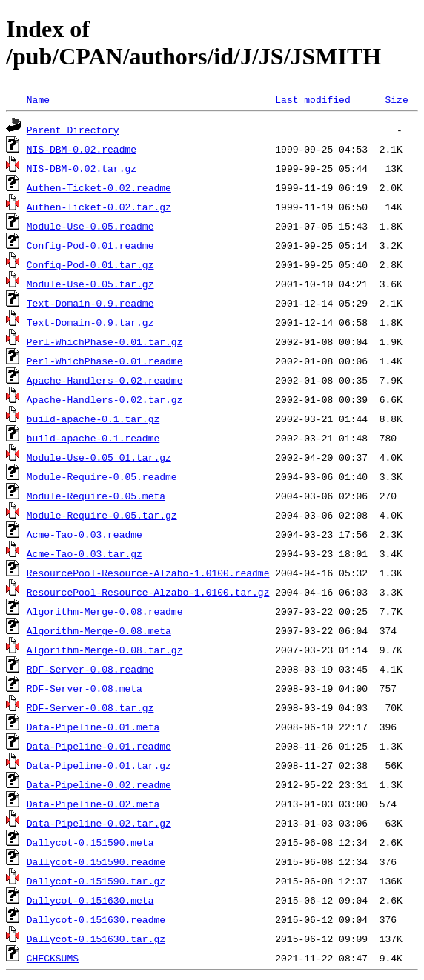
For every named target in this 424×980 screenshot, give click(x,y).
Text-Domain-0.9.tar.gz (90, 322)
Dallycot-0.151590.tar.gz (96, 881)
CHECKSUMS (53, 958)
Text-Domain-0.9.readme (90, 303)
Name (38, 99)
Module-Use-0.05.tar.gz (90, 284)
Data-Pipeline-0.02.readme (99, 784)
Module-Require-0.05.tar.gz (102, 515)
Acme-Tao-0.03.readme (85, 534)
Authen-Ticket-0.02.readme (99, 187)
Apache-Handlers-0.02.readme (105, 380)
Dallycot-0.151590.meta (90, 842)
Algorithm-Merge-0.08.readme (105, 611)
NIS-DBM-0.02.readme (82, 149)
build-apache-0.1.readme (93, 438)
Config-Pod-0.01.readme (90, 245)
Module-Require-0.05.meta (96, 496)
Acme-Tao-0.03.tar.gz (85, 553)
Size (396, 99)
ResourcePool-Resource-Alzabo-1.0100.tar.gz (148, 592)
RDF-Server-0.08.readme (90, 669)
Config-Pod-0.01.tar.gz (90, 264)
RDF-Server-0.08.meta (85, 688)
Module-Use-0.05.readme (90, 226)
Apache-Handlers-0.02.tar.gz (105, 399)
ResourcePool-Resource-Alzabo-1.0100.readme (148, 573)
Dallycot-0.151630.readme (96, 919)
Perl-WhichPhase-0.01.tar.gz (105, 341)
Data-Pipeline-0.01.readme (99, 746)
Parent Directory (73, 130)
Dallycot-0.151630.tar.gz (96, 939)
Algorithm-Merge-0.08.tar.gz (105, 650)
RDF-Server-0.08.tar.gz (90, 707)
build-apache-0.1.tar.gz (93, 419)
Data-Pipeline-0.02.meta (93, 804)
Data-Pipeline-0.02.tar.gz (99, 823)
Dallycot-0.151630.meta (90, 900)
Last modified (312, 99)
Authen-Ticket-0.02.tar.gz (99, 207)
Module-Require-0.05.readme (102, 476)
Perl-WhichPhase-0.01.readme (105, 361)
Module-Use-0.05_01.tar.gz (99, 457)
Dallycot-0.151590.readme (96, 861)
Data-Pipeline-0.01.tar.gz (99, 765)
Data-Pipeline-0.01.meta (93, 727)
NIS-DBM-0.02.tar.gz (82, 168)
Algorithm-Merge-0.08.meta (99, 630)
